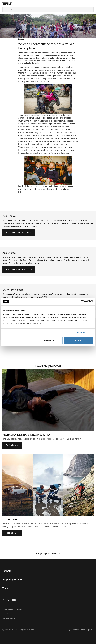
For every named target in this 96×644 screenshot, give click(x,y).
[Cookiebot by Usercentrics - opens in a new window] (83, 302)
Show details (83, 333)
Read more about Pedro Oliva (19, 232)
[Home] (18, 3)
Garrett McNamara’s (63, 138)
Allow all (78, 340)
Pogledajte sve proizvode (48, 554)
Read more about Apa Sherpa (19, 269)
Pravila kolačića (8, 614)
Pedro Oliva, (46, 115)
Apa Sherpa (50, 147)
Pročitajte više (12, 445)
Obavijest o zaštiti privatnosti (12, 609)
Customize (48, 340)
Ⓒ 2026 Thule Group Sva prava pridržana (18, 630)
